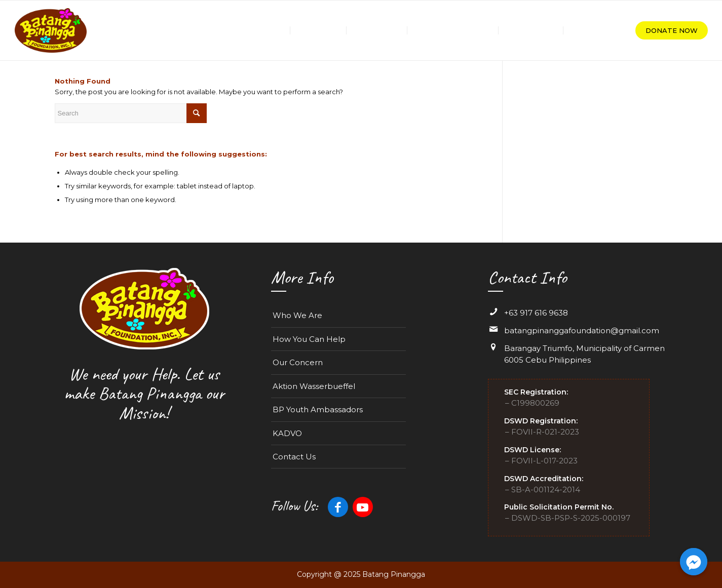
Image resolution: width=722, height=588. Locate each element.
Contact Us (294, 457)
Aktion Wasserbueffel (314, 386)
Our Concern (298, 362)
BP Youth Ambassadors (318, 409)
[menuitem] (269, 30)
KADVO (287, 433)
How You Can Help (309, 339)
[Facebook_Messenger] (694, 562)
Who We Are (297, 315)
